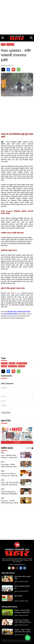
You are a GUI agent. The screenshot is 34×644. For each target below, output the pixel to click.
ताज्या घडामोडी (10, 44)
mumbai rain (12, 363)
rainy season (4, 363)
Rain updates (21, 366)
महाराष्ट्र (3, 44)
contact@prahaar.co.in (20, 564)
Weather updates (12, 366)
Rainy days (4, 366)
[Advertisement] (17, 17)
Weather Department (22, 363)
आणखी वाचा (30, 448)
